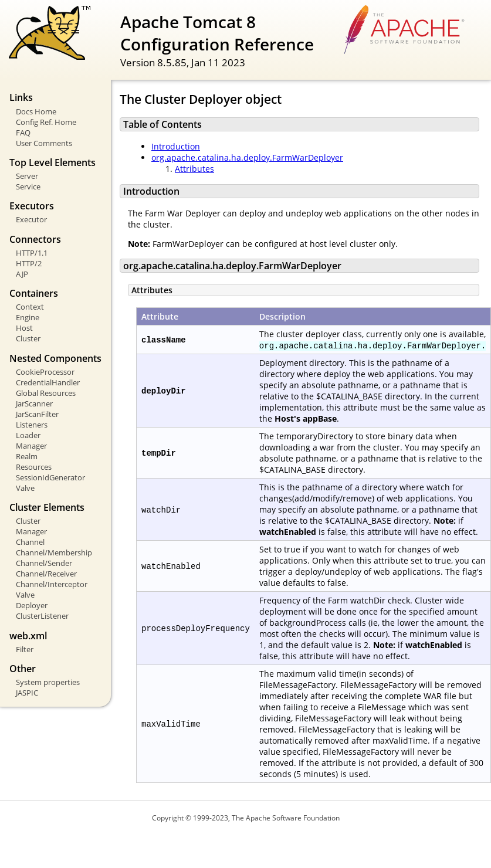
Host (24, 328)
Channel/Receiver (46, 574)
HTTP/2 (29, 263)
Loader (28, 435)
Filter (25, 649)
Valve (25, 488)
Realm (27, 456)
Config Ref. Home (46, 122)
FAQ (23, 133)
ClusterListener (42, 616)
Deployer (32, 605)
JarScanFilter (37, 414)
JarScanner (34, 404)
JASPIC (27, 693)
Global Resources (46, 393)
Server (27, 176)
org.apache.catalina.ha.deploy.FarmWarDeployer (247, 157)
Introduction (176, 146)
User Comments (44, 143)
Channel (30, 542)
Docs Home (36, 111)
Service (28, 187)
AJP (22, 274)
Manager (31, 446)
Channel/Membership (54, 552)
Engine (28, 317)
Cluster (28, 338)
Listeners (32, 425)
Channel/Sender (44, 563)
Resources (34, 467)
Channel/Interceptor (52, 584)
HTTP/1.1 (32, 253)
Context (30, 307)
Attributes (194, 169)
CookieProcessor (45, 372)
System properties (48, 682)
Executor (31, 219)
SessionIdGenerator (50, 477)
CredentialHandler (48, 382)
